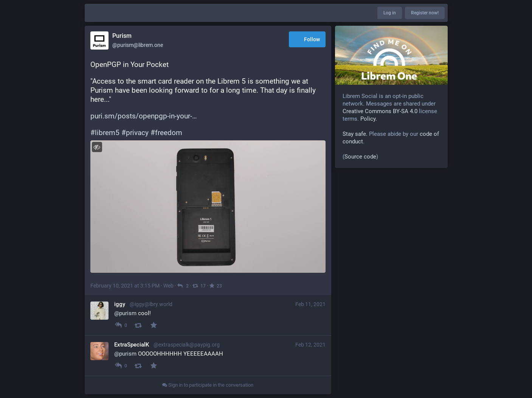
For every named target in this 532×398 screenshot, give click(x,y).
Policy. (369, 119)
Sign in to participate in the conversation (208, 385)
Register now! (425, 13)
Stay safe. (355, 134)
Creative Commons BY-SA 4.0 (380, 111)
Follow (307, 40)
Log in (390, 13)
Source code (360, 157)
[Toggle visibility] (97, 147)
